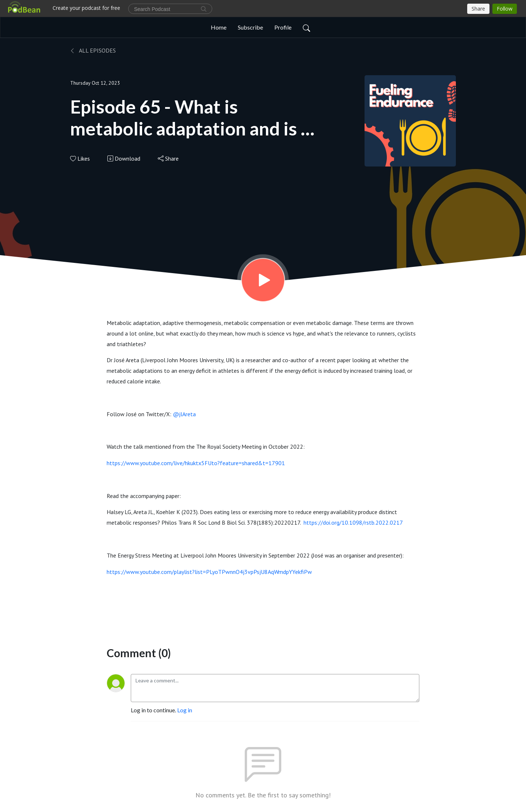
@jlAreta (184, 414)
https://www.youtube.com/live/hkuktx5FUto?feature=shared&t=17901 (196, 463)
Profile (283, 27)
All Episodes (93, 50)
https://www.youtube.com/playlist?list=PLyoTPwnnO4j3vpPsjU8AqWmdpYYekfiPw (209, 572)
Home (219, 27)
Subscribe (250, 27)
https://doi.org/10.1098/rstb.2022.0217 (353, 522)
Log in (185, 710)
